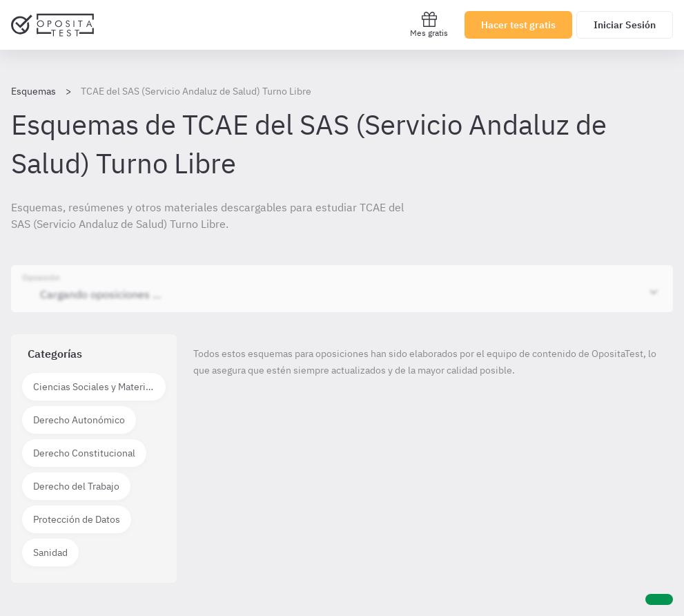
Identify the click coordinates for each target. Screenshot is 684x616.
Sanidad (50, 552)
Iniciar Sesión (625, 25)
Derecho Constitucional (84, 453)
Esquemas (33, 91)
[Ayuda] (659, 599)
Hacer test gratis (518, 25)
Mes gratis (429, 25)
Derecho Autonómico (79, 420)
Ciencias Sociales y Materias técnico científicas (99, 387)
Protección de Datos (77, 519)
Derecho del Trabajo (76, 486)
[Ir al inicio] (52, 25)
